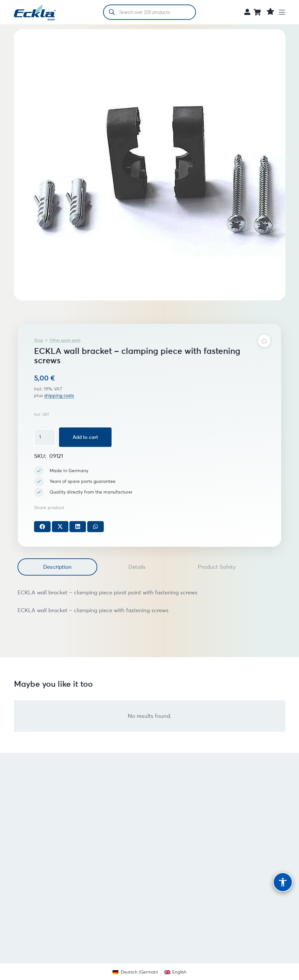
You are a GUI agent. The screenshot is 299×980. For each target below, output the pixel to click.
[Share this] (42, 527)
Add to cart (85, 437)
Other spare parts (65, 340)
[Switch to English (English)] (176, 972)
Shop (39, 340)
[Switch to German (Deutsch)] (135, 972)
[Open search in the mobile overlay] (150, 12)
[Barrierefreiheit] (283, 882)
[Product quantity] (45, 437)
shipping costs (59, 396)
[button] (282, 12)
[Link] (247, 12)
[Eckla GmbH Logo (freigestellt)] (35, 12)
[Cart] (257, 12)
